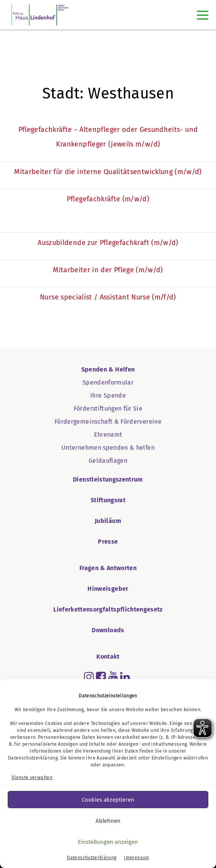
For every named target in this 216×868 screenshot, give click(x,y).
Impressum (136, 858)
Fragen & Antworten (108, 568)
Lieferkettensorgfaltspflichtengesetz (108, 609)
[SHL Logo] (40, 15)
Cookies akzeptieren (108, 800)
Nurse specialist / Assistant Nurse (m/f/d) (108, 297)
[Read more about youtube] (113, 677)
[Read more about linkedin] (125, 677)
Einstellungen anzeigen (108, 842)
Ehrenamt (108, 435)
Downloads (108, 630)
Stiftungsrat (108, 500)
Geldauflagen (108, 461)
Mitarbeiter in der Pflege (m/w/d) (108, 270)
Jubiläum (108, 521)
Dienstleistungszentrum (108, 479)
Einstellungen (167, 758)
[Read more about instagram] (89, 677)
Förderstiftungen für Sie (108, 409)
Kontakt (108, 657)
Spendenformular (108, 382)
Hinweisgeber (108, 589)
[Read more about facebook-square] (101, 677)
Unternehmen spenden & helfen (108, 448)
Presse (108, 542)
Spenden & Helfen (108, 369)
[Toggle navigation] (203, 15)
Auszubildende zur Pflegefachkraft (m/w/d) (108, 243)
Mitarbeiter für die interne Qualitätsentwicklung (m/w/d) (108, 172)
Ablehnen (108, 821)
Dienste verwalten (32, 778)
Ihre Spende (108, 395)
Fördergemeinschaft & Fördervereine (108, 422)
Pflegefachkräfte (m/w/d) (108, 199)
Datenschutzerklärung (33, 758)
